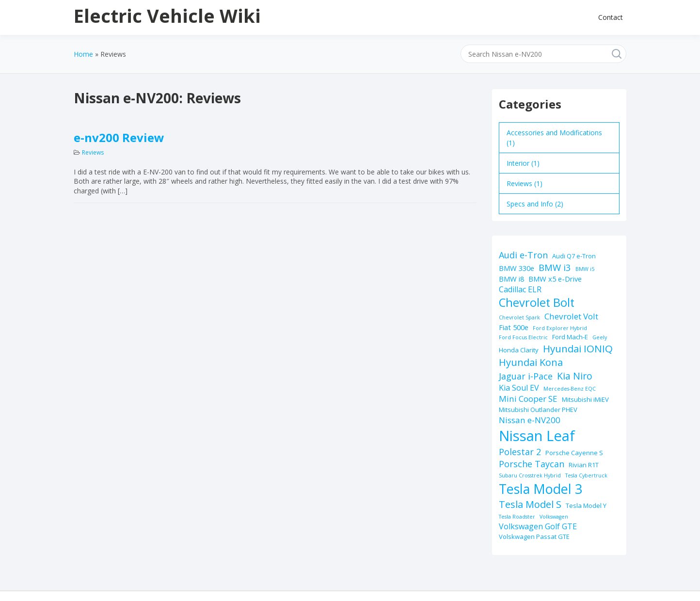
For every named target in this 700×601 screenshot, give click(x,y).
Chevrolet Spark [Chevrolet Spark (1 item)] (519, 317)
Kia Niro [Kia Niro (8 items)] (575, 376)
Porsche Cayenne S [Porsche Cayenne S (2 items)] (574, 453)
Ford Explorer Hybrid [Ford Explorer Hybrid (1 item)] (560, 328)
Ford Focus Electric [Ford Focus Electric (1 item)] (523, 337)
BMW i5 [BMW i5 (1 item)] (585, 269)
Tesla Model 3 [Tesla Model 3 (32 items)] (541, 489)
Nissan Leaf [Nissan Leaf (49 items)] (537, 436)
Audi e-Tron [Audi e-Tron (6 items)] (523, 255)
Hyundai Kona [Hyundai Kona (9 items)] (531, 362)
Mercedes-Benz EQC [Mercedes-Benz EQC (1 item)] (570, 389)
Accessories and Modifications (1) (554, 138)
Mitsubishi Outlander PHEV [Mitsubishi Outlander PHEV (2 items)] (538, 410)
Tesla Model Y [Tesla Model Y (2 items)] (586, 506)
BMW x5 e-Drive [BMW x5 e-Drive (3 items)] (555, 279)
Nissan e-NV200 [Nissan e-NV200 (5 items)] (530, 420)
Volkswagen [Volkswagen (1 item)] (554, 517)
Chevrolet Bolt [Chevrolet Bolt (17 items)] (537, 302)
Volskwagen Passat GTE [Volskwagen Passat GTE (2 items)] (534, 537)
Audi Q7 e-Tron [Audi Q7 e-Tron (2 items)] (574, 256)
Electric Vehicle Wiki (167, 16)
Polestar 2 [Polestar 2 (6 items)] (520, 452)
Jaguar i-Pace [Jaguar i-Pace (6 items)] (526, 376)
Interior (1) (523, 163)
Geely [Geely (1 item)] (600, 337)
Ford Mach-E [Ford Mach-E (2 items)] (570, 337)
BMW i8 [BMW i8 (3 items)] (511, 279)
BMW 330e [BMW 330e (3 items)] (517, 268)
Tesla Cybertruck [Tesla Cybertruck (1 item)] (586, 475)
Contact (611, 17)
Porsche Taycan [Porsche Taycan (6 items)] (532, 464)
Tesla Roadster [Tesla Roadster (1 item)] (517, 517)
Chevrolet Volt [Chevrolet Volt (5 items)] (571, 316)
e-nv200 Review (119, 137)
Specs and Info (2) (535, 204)
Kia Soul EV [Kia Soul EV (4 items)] (519, 388)
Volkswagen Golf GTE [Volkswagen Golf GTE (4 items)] (538, 526)
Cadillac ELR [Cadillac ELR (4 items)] (520, 289)
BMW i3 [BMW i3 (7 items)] (555, 267)
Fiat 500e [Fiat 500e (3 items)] (514, 327)
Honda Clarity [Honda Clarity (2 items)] (519, 350)
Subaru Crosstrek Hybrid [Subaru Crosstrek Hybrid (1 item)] (530, 475)
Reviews (93, 152)
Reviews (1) (525, 183)
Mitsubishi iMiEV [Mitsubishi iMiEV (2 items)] (585, 399)
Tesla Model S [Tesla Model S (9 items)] (530, 504)
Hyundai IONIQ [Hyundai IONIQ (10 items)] (578, 348)
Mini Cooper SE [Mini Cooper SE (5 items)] (528, 399)
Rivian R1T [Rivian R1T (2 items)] (584, 465)
